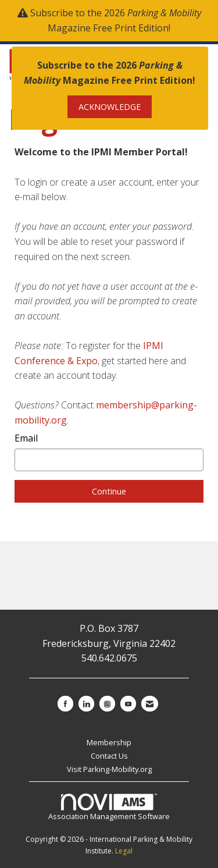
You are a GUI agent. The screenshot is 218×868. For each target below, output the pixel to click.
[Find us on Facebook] (65, 704)
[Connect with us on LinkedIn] (86, 704)
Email (26, 438)
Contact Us (109, 756)
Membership (109, 742)
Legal (124, 851)
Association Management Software (109, 807)
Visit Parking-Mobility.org (109, 769)
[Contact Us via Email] (150, 704)
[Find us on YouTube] (128, 704)
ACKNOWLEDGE (110, 107)
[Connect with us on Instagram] (107, 704)
